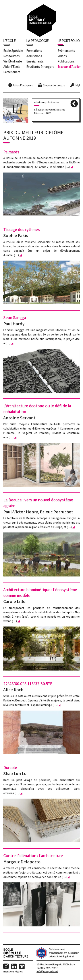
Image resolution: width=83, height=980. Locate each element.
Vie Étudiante (13, 61)
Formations (34, 51)
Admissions (34, 56)
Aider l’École (12, 67)
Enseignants (35, 61)
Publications (66, 61)
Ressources (12, 56)
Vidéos (62, 56)
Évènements (66, 51)
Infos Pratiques (23, 85)
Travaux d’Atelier (69, 67)
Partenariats (12, 72)
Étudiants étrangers (40, 67)
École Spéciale (13, 51)
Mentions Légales (13, 972)
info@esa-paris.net (47, 972)
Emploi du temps (54, 85)
